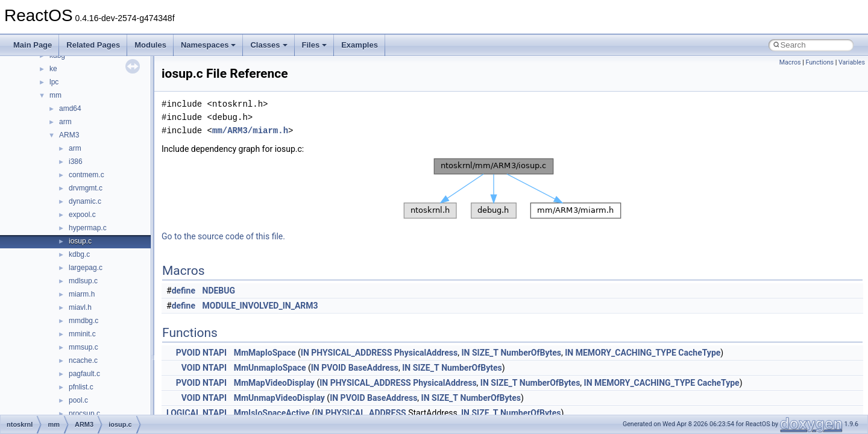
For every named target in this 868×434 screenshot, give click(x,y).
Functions (819, 62)
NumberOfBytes (531, 353)
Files (315, 45)
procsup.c (84, 414)
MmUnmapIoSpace (270, 368)
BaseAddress (373, 368)
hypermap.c (88, 228)
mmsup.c (83, 347)
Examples (360, 45)
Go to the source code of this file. (223, 236)
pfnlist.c (81, 387)
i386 (76, 162)
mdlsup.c (83, 281)
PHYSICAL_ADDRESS (351, 353)
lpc (54, 82)
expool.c (82, 215)
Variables (852, 62)
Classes (269, 45)
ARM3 (69, 135)
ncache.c (83, 360)
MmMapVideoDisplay (274, 383)
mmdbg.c (83, 321)
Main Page (33, 45)
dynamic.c (85, 201)
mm (55, 95)
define (184, 291)
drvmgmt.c (86, 188)
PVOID (188, 353)
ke (53, 69)
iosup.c (80, 241)
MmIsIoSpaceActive (272, 413)
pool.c (78, 400)
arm (65, 122)
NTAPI (215, 353)
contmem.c (86, 175)
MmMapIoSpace (265, 353)
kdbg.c (79, 254)
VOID (191, 368)
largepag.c (86, 268)
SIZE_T (485, 353)
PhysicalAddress (426, 353)
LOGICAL (184, 413)
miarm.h (82, 294)
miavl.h (80, 307)
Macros (790, 62)
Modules (150, 45)
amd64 (70, 108)
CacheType (699, 353)
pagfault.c (84, 374)
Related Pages (93, 45)
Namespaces (209, 45)
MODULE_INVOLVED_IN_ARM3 (260, 306)
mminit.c (82, 334)
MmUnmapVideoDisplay (279, 398)
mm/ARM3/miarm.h (250, 131)
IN (305, 353)
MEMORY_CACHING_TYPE (626, 353)
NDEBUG (219, 291)
